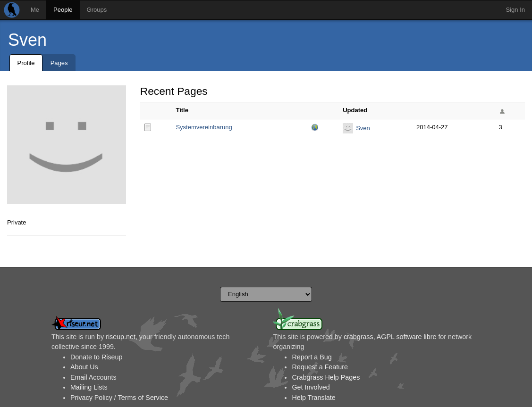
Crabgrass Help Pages (326, 377)
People (63, 10)
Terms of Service (143, 398)
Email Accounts (93, 377)
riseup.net (121, 337)
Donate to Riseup (96, 357)
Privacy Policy (91, 398)
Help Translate (313, 398)
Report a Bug (312, 357)
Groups (97, 10)
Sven (27, 40)
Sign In (515, 10)
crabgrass (359, 337)
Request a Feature (320, 367)
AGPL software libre (407, 337)
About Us (84, 367)
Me (35, 10)
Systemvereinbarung (204, 127)
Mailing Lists (89, 387)
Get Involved (311, 387)
